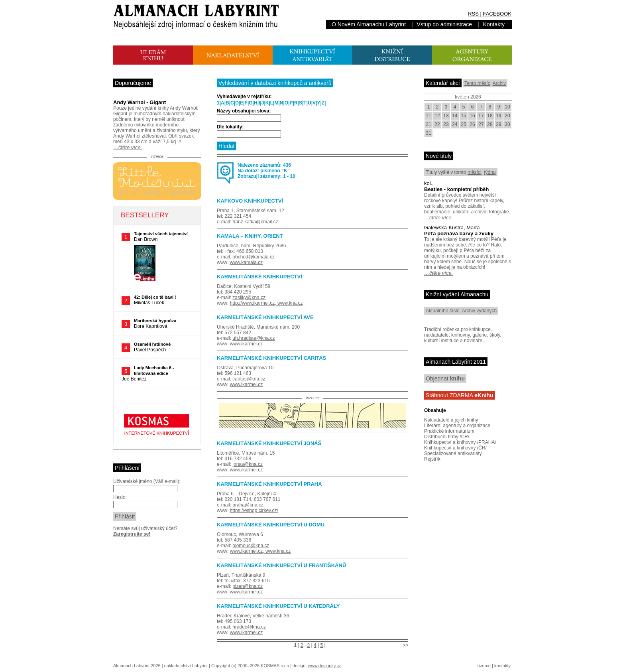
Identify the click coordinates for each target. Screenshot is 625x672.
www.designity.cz (325, 666)
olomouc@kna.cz (251, 546)
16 (472, 116)
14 (455, 116)
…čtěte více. (128, 147)
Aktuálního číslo (443, 311)
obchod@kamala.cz (254, 257)
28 (490, 124)
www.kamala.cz (247, 262)
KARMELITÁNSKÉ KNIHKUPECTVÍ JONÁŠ (269, 443)
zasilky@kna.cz (249, 298)
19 (498, 116)
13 (446, 116)
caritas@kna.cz (249, 379)
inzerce (484, 666)
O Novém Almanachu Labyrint (369, 24)
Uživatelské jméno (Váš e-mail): (147, 481)
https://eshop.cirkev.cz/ (254, 510)
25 (463, 124)
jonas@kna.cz (248, 464)
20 (507, 116)
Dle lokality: (230, 127)
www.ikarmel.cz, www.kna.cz (260, 551)
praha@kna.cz (248, 505)
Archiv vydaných (479, 311)
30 (507, 124)
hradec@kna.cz (249, 627)
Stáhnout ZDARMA (460, 395)
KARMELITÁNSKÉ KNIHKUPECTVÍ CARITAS (271, 358)
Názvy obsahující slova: (244, 111)
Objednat (445, 378)
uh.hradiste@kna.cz (254, 338)
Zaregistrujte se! (132, 534)
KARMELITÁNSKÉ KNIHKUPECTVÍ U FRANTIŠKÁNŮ (281, 565)
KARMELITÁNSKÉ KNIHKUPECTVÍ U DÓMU (271, 525)
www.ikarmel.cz (247, 344)
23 (446, 124)
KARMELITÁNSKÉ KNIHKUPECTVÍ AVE (265, 317)
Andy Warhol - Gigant (140, 102)
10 (507, 107)
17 (481, 116)
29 (498, 124)
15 (463, 116)
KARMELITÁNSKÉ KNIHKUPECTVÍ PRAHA (269, 484)
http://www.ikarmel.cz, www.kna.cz (266, 303)
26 (472, 124)
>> (405, 645)
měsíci (475, 172)
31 (428, 133)
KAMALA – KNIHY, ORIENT (250, 236)
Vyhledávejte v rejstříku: (244, 97)
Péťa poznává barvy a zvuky (459, 234)
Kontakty (494, 24)
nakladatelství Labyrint (186, 666)
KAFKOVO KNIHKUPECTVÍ (250, 201)
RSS (473, 14)
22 (437, 124)
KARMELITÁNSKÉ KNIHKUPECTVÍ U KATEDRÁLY (278, 606)
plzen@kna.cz (248, 586)
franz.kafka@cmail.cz (255, 222)
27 (481, 124)
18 (490, 116)
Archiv (499, 83)
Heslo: (120, 497)
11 (428, 116)
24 (455, 124)
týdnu (490, 172)
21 (428, 124)
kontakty (502, 666)
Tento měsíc (477, 83)
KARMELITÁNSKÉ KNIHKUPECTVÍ (259, 277)
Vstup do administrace (445, 24)
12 (437, 116)
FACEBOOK (497, 14)
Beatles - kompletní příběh (457, 189)
